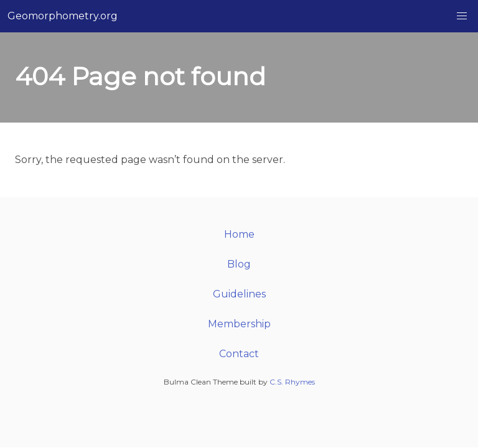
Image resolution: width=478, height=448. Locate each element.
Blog (239, 264)
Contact (239, 354)
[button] (462, 16)
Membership (239, 324)
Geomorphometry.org (63, 16)
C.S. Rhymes (292, 382)
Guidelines (239, 294)
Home (239, 234)
